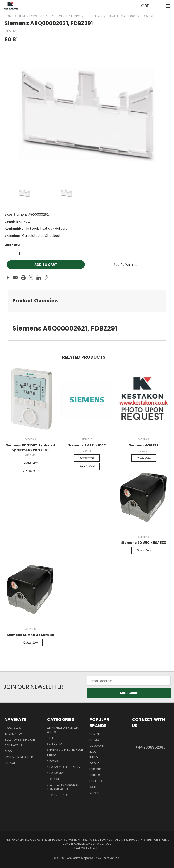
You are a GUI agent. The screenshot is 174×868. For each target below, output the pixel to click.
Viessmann (97, 746)
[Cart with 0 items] (159, 6)
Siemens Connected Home (65, 750)
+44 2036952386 (151, 747)
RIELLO (94, 757)
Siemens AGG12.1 (144, 445)
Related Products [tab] (84, 357)
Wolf (93, 787)
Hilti (50, 738)
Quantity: (12, 245)
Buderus (96, 769)
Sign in (10, 757)
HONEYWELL (54, 779)
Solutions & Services (20, 740)
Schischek (55, 744)
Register (27, 757)
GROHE (94, 763)
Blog (8, 751)
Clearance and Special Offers (63, 730)
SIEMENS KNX (55, 773)
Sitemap (10, 763)
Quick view (30, 463)
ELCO (93, 752)
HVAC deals (13, 728)
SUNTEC (95, 775)
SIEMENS (52, 761)
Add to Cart (30, 471)
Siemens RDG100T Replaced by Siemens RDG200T (30, 448)
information (13, 734)
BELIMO (52, 755)
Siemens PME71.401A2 (87, 445)
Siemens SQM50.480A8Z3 (144, 543)
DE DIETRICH (97, 781)
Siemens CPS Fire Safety (64, 767)
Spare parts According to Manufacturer (64, 787)
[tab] (87, 301)
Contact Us (13, 745)
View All (95, 793)
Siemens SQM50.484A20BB (31, 635)
